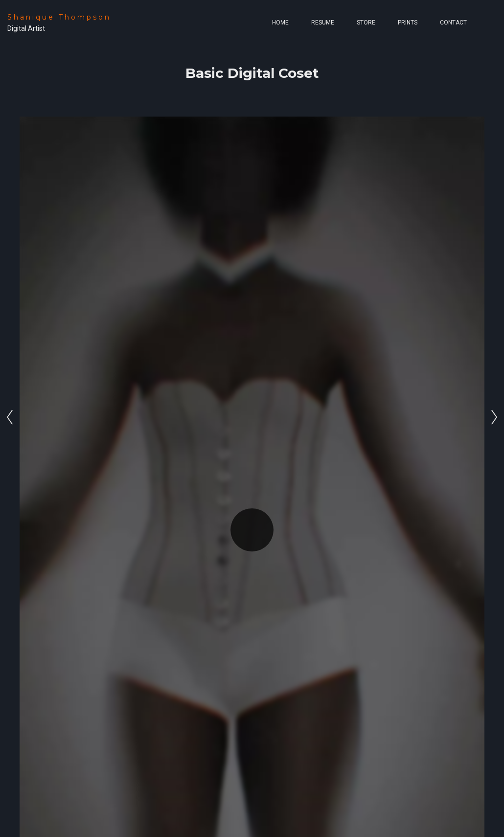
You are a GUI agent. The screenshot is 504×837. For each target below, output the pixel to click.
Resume (323, 23)
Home (280, 23)
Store (366, 23)
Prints (408, 23)
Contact (453, 23)
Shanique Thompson (59, 17)
